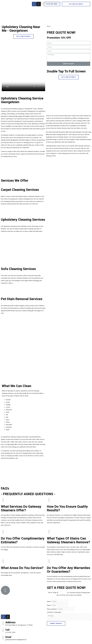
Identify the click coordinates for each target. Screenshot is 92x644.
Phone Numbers (52, 610)
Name (49, 602)
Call (8, 630)
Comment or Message (54, 613)
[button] (52, 4)
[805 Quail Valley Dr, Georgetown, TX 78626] (23, 599)
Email (9, 637)
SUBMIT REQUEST (56, 624)
